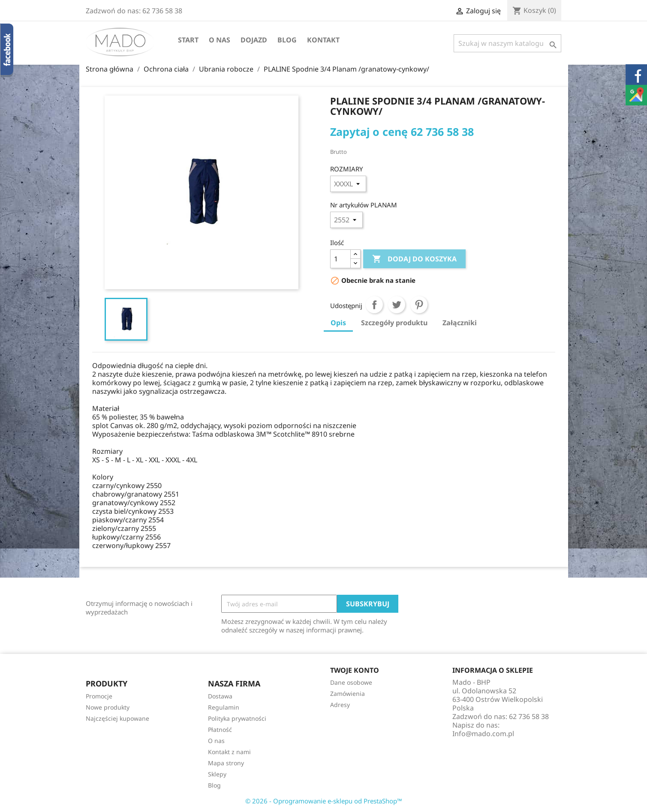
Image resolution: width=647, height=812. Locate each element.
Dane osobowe (351, 682)
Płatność (220, 730)
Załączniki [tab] (460, 323)
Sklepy (217, 774)
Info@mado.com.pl (483, 734)
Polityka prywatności (237, 718)
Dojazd (254, 40)
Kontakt (323, 40)
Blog (287, 40)
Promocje (99, 696)
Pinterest (419, 305)
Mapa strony (226, 763)
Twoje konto (355, 670)
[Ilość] (340, 259)
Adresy (340, 705)
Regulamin (224, 707)
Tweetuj (397, 305)
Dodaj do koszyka (414, 259)
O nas (220, 40)
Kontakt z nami (229, 752)
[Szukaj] (507, 43)
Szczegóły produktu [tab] (394, 323)
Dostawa (220, 696)
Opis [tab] (338, 323)
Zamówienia (348, 694)
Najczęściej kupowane (117, 718)
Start (188, 40)
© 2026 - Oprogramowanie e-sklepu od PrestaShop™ (324, 801)
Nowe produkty (108, 707)
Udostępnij (374, 305)
